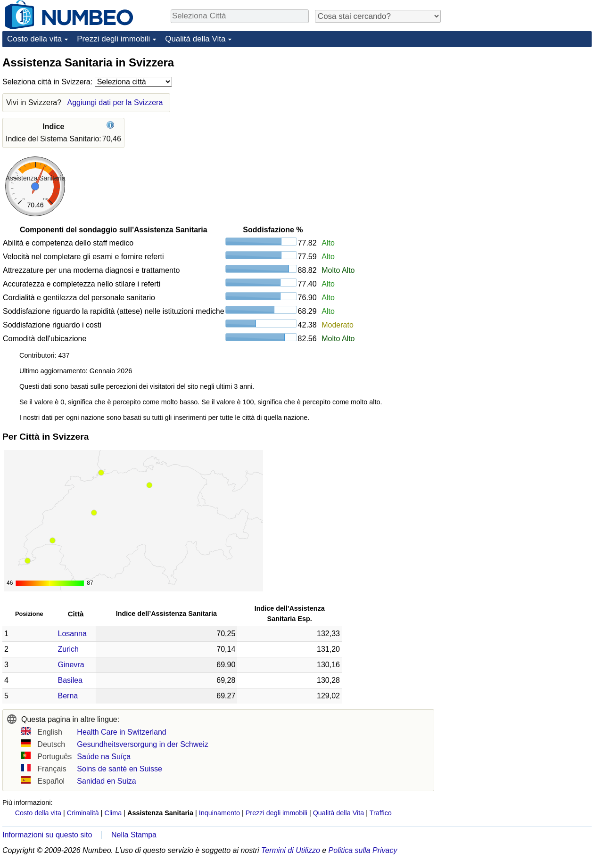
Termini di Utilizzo (291, 850)
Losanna (72, 634)
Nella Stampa (134, 835)
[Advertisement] (521, 114)
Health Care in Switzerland (121, 732)
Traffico (381, 813)
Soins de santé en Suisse (120, 769)
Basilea (70, 680)
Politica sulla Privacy (363, 850)
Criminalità (83, 813)
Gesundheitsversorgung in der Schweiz (142, 744)
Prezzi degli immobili (113, 39)
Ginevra (71, 665)
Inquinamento (219, 813)
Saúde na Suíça (104, 757)
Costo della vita (34, 39)
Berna (68, 696)
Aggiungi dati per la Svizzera (115, 102)
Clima (113, 813)
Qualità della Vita (195, 39)
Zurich (68, 649)
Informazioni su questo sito (47, 835)
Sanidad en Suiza (106, 781)
